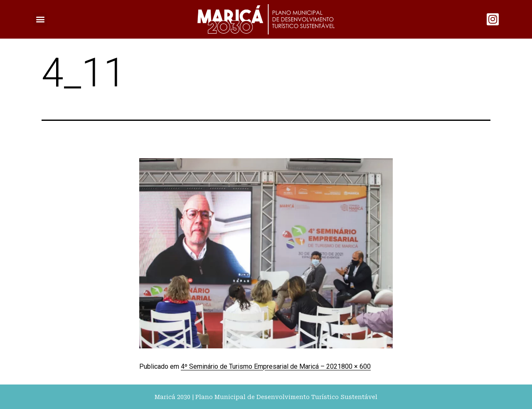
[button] (40, 19)
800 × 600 (356, 366)
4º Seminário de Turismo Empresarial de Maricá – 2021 (261, 366)
